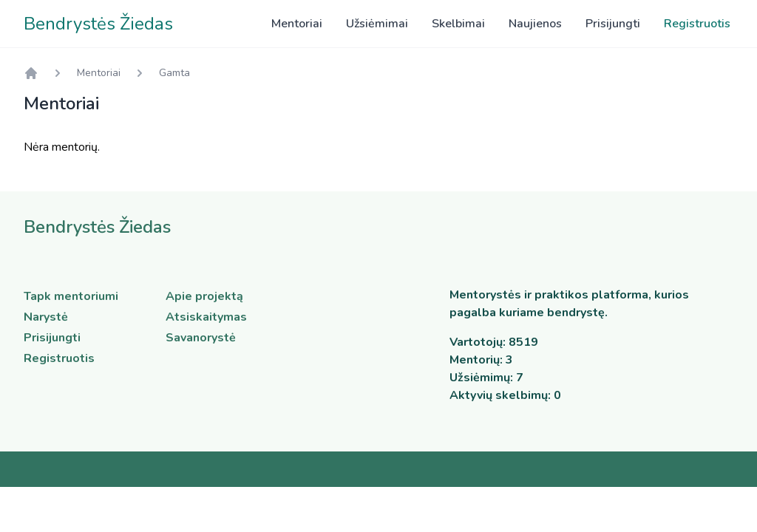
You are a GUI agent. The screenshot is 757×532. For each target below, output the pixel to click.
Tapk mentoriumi (71, 296)
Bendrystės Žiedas (98, 24)
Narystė (46, 317)
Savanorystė (201, 338)
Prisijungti (613, 24)
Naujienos (535, 24)
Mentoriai (297, 24)
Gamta (174, 73)
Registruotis (697, 24)
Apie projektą (204, 296)
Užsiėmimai (377, 24)
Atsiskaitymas (206, 317)
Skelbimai (458, 24)
